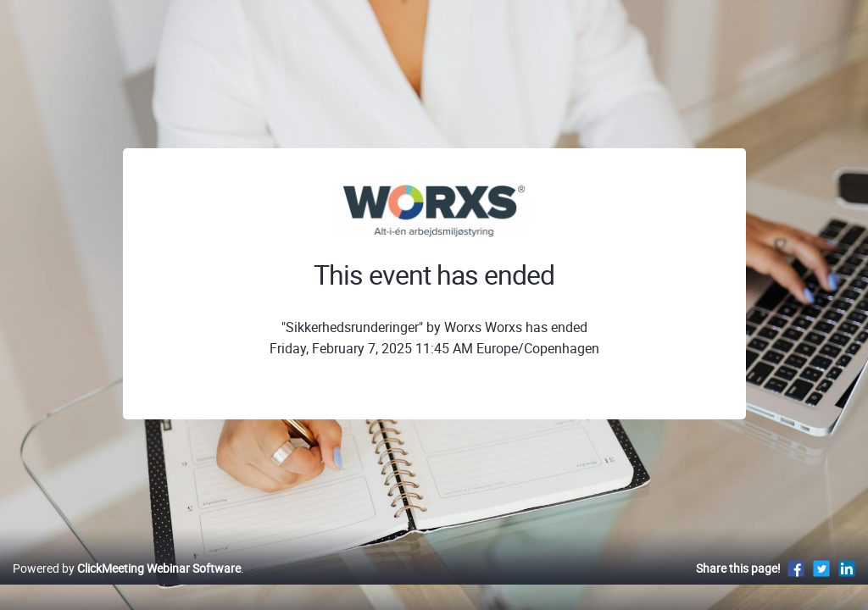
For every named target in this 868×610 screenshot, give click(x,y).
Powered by (127, 586)
